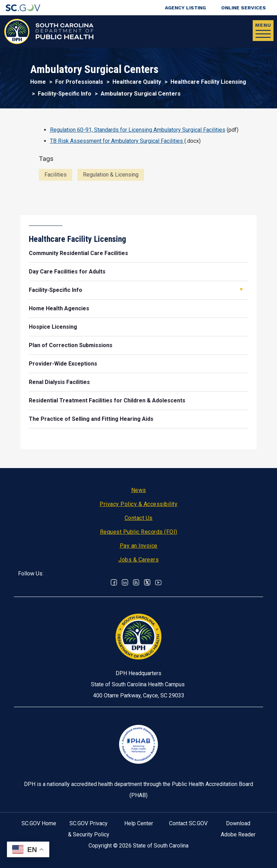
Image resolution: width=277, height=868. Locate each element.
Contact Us (139, 518)
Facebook (114, 582)
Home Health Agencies (59, 308)
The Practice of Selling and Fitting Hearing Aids (91, 419)
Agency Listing (185, 8)
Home (38, 82)
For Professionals (79, 82)
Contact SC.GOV (188, 823)
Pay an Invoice (139, 546)
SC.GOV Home (39, 823)
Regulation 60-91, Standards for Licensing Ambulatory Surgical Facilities (138, 130)
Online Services (244, 8)
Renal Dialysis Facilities (59, 382)
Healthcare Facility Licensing (208, 82)
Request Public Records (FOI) (139, 532)
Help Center (139, 823)
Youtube (158, 582)
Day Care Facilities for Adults (67, 272)
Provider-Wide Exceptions (63, 364)
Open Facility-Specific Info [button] (241, 289)
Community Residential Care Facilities (78, 253)
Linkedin (125, 582)
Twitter (147, 582)
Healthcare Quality (137, 82)
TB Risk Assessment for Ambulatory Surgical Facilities (117, 141)
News (139, 490)
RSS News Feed (136, 582)
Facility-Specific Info (65, 94)
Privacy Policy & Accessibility (138, 504)
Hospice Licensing (53, 327)
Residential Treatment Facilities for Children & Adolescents (107, 400)
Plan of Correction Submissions (71, 345)
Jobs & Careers (138, 560)
